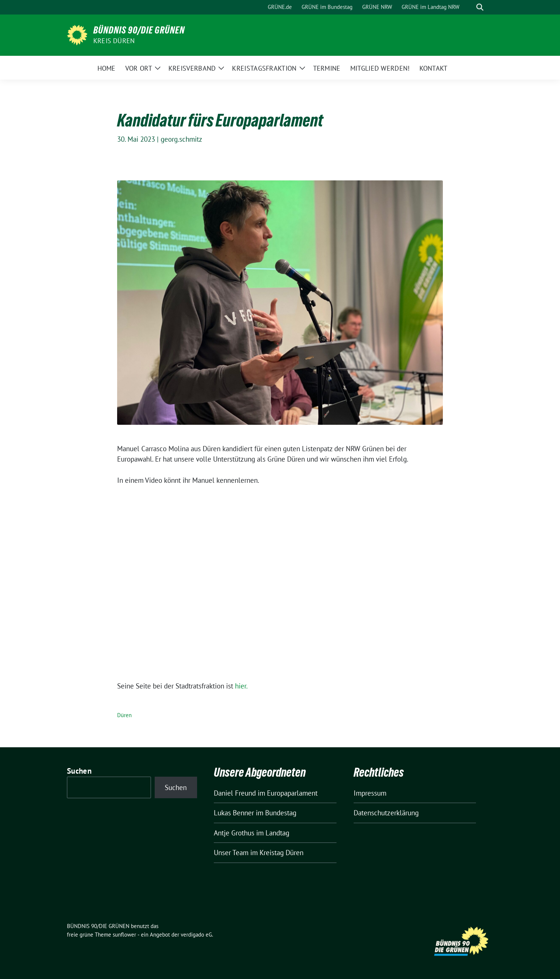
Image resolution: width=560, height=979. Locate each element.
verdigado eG (196, 935)
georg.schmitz (181, 139)
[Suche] (469, 7)
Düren (124, 715)
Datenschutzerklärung (386, 813)
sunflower (124, 935)
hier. (241, 686)
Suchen (79, 771)
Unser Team (231, 853)
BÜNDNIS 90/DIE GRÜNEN (139, 30)
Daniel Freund (235, 793)
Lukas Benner (234, 813)
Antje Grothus (234, 833)
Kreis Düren (114, 41)
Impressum (370, 793)
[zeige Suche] (480, 7)
